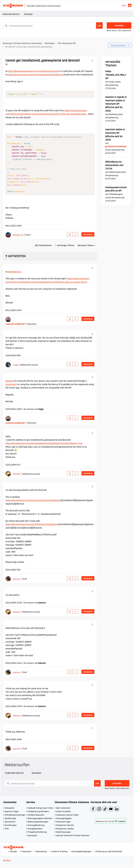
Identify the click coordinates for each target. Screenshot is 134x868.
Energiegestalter (35, 831)
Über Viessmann (63, 811)
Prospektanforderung (37, 835)
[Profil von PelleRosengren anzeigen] (116, 194)
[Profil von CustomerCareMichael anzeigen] (15, 326)
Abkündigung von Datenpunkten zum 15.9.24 (114, 165)
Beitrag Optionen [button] (118, 45)
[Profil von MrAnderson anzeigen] (18, 238)
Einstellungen (11, 828)
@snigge (10, 383)
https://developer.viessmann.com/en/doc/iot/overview (33, 71)
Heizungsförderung (36, 828)
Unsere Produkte (63, 814)
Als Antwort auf (34, 412)
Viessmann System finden (67, 817)
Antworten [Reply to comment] (88, 321)
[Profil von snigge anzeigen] (16, 367)
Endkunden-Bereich (11, 14)
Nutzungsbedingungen (82, 854)
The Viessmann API (67, 43)
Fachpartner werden (65, 831)
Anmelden (130, 5)
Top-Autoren (10, 824)
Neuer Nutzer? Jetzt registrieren (119, 30)
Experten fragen (12, 814)
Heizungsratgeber (64, 821)
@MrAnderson (14, 274)
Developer (28, 14)
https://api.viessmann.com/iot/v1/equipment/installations (35, 75)
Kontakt (14, 854)
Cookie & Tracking (59, 854)
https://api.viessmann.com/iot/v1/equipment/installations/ (33, 503)
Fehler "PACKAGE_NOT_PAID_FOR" (116, 75)
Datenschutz (42, 854)
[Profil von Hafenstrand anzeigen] (114, 172)
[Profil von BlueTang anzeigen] (113, 114)
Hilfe (7, 831)
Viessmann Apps (63, 824)
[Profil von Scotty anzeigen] (112, 82)
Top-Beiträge (10, 821)
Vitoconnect (11, 387)
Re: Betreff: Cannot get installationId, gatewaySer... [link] (29, 47)
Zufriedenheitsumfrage (15, 817)
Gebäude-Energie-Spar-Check (40, 811)
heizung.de (32, 838)
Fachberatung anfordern (38, 814)
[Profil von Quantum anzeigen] (17, 582)
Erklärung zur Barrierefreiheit (109, 854)
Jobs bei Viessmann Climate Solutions (73, 838)
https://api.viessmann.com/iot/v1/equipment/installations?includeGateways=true (44, 446)
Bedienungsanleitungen (38, 824)
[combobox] (53, 25)
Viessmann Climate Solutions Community (22, 43)
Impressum (27, 854)
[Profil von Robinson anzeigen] (17, 476)
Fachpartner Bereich (65, 828)
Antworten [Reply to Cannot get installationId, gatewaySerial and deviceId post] (88, 237)
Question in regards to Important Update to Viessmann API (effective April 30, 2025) (116, 104)
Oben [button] (8, 863)
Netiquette (9, 811)
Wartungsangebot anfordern (40, 821)
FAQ (124, 6)
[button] (92, 61)
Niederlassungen (63, 835)
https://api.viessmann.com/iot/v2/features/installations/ (32, 527)
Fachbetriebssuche (36, 817)
